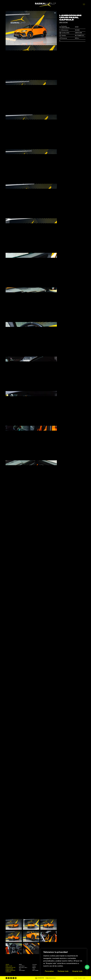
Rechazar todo (63, 971)
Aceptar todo (77, 971)
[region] (64, 962)
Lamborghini (49, 976)
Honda (34, 975)
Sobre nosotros (10, 979)
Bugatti (34, 976)
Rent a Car (9, 975)
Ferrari (48, 978)
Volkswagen (22, 979)
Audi (20, 978)
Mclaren (48, 979)
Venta (7, 973)
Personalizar (49, 971)
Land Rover (22, 975)
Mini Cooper (35, 979)
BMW (20, 973)
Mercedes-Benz (23, 976)
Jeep (34, 978)
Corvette (35, 973)
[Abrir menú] (84, 4)
